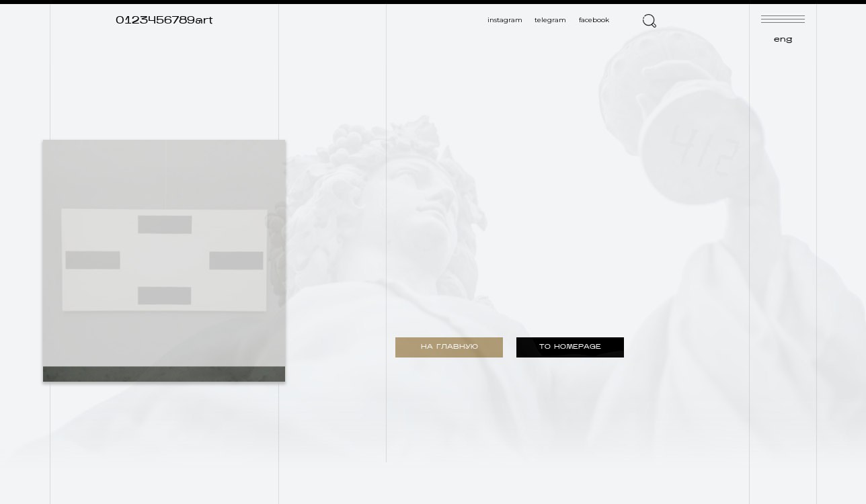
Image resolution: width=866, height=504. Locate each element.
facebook (594, 20)
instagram (505, 20)
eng (783, 40)
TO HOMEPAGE (570, 347)
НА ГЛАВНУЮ (449, 347)
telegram (550, 20)
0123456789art (164, 21)
